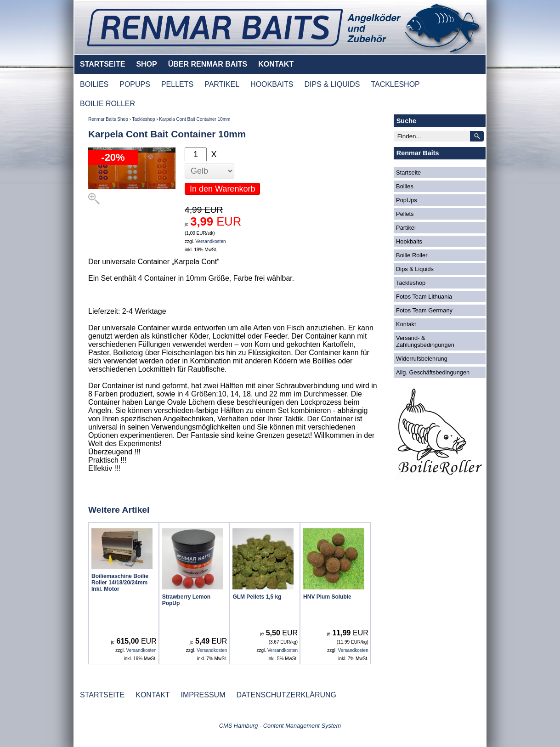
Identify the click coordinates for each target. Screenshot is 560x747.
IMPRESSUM (203, 695)
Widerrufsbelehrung (422, 359)
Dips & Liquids (415, 269)
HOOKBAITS (272, 84)
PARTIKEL (222, 84)
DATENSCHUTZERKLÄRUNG (286, 695)
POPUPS (135, 84)
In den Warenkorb (222, 189)
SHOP (146, 64)
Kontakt (406, 324)
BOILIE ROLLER (107, 104)
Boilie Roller (412, 255)
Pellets (405, 214)
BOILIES (94, 84)
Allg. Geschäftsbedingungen (433, 372)
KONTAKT (276, 64)
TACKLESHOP (395, 84)
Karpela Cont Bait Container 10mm (195, 119)
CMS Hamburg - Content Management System (280, 726)
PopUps (407, 200)
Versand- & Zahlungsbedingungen (425, 341)
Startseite (408, 173)
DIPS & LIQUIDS (332, 84)
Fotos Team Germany (424, 310)
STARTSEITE (102, 64)
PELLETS (177, 84)
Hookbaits (409, 241)
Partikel (406, 228)
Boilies (405, 186)
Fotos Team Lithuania (424, 297)
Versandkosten (210, 241)
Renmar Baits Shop (108, 119)
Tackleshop (143, 119)
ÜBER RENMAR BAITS (208, 64)
